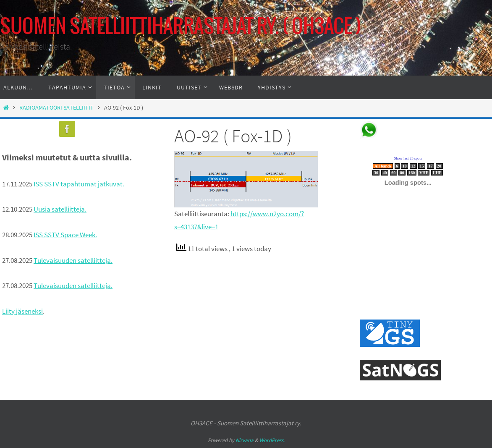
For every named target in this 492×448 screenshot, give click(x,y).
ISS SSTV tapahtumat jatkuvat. (79, 184)
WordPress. (272, 440)
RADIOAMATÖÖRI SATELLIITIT (56, 108)
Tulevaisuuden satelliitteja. (73, 260)
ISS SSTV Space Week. (65, 235)
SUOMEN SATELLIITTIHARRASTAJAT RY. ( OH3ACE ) (181, 27)
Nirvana (245, 440)
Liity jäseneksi (22, 311)
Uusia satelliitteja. (60, 209)
